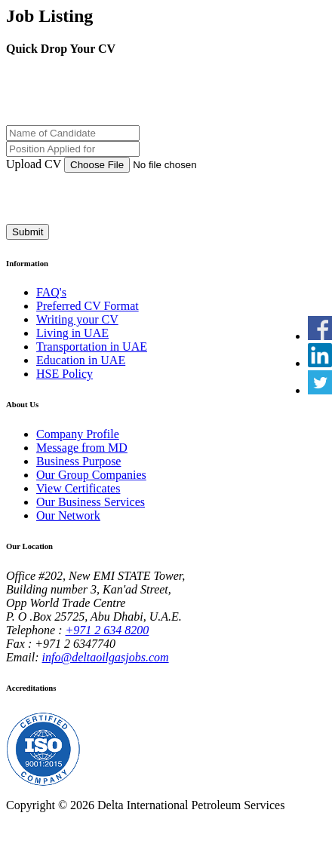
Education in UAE (81, 360)
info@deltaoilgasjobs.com (106, 657)
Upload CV (34, 164)
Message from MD (82, 448)
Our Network (68, 515)
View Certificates (78, 488)
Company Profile (78, 434)
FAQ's (51, 292)
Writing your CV (77, 319)
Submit (28, 232)
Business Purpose (78, 461)
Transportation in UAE (92, 347)
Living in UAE (72, 333)
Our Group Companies (91, 475)
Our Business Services (91, 502)
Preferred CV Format (88, 306)
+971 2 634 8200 (108, 630)
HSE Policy (65, 374)
